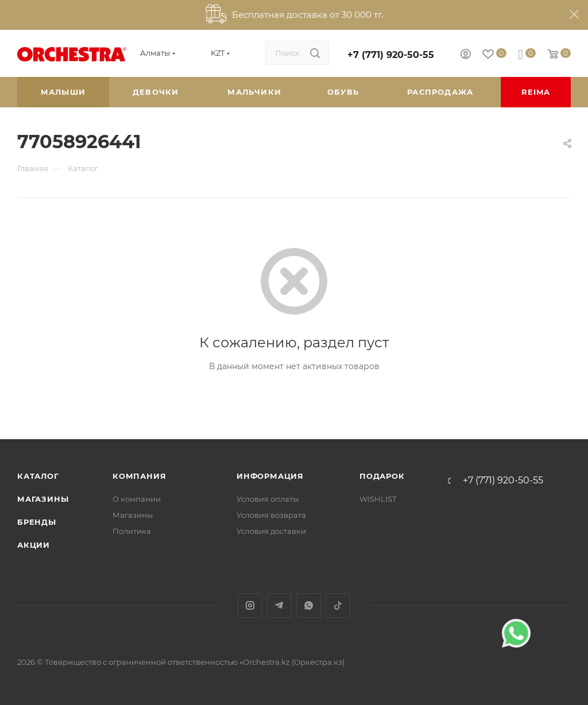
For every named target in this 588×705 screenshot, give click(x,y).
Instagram (250, 605)
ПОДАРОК (382, 476)
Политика (132, 531)
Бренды (37, 522)
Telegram (279, 605)
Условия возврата (271, 515)
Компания (139, 476)
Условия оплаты (268, 499)
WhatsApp (309, 605)
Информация (270, 476)
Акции (34, 545)
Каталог (38, 476)
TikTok (338, 605)
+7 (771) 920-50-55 (391, 55)
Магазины (43, 499)
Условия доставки (271, 531)
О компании (137, 499)
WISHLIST (378, 499)
